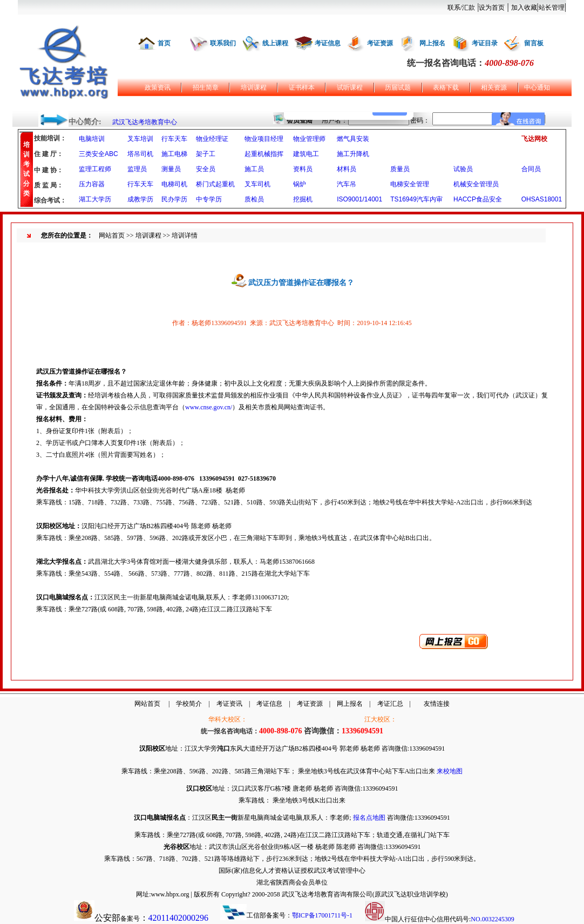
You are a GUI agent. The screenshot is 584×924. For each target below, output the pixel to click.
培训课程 (254, 87)
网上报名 (432, 43)
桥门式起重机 (215, 184)
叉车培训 (140, 139)
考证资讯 (229, 704)
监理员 (137, 169)
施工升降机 (353, 154)
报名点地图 (369, 818)
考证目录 (485, 43)
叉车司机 (257, 184)
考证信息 (328, 43)
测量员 (171, 169)
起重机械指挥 (264, 154)
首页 (164, 43)
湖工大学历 (95, 199)
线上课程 (275, 43)
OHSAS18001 (542, 199)
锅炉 (300, 184)
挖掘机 (303, 199)
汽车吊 (347, 184)
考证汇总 (390, 704)
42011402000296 (178, 918)
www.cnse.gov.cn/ (209, 407)
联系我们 (223, 43)
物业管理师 (309, 139)
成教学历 (140, 199)
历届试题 (398, 87)
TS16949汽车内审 (416, 199)
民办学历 (174, 199)
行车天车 (174, 139)
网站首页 (112, 235)
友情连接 (437, 704)
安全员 (206, 169)
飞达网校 (534, 139)
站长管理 (552, 8)
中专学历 (209, 199)
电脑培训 (92, 139)
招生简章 (206, 87)
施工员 (254, 169)
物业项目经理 (264, 139)
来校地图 (450, 771)
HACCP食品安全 (478, 199)
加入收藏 (524, 8)
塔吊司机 (140, 154)
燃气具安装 (353, 139)
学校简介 (189, 704)
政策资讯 (158, 87)
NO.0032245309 (492, 919)
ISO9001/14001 (359, 199)
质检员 (254, 199)
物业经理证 (212, 139)
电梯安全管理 (410, 184)
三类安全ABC (99, 154)
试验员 (463, 169)
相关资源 (494, 87)
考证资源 (380, 43)
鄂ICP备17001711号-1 (322, 915)
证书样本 (302, 87)
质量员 (400, 169)
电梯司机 (174, 184)
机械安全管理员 (476, 184)
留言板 (534, 43)
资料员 (303, 169)
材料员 (347, 169)
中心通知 (537, 87)
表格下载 (446, 87)
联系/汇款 (461, 8)
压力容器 (92, 184)
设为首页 (492, 8)
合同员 (531, 169)
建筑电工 (306, 154)
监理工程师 (95, 169)
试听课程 (350, 87)
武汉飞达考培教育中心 (145, 122)
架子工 (206, 154)
